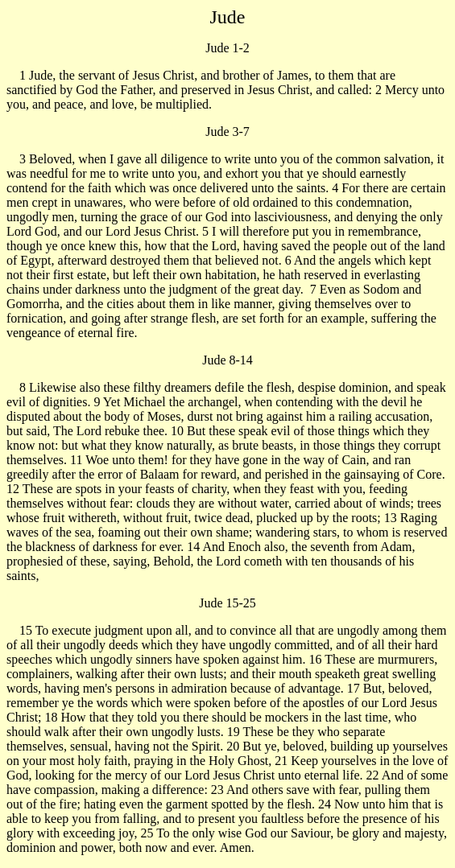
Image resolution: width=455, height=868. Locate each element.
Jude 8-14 (227, 360)
